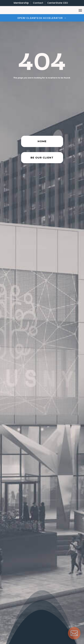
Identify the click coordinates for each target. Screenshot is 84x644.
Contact (38, 3)
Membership (21, 3)
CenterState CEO (58, 3)
